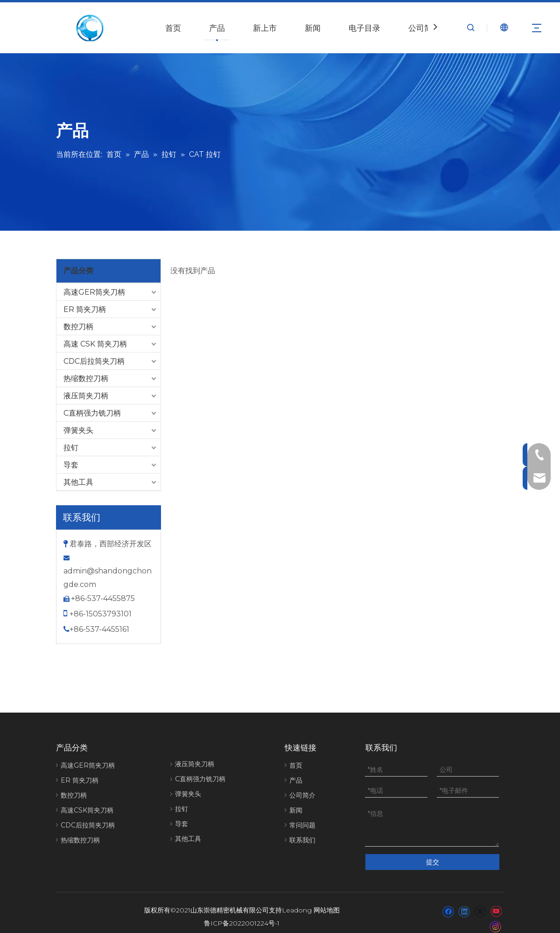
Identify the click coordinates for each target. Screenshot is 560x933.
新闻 (313, 28)
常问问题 (302, 825)
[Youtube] (496, 905)
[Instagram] (496, 919)
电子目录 (364, 28)
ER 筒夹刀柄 (85, 309)
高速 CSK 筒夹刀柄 (95, 344)
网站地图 (327, 904)
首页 (173, 28)
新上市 (265, 28)
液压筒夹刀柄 (86, 396)
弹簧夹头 (78, 430)
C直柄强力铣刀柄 (92, 413)
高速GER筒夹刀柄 (94, 292)
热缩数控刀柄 (86, 378)
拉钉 (71, 448)
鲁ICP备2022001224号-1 (242, 917)
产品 (217, 28)
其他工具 (78, 482)
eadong (299, 904)
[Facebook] (448, 905)
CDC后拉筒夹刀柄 (94, 361)
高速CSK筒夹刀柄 (87, 810)
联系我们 (302, 840)
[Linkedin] (464, 905)
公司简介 (424, 28)
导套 (71, 465)
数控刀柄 (78, 327)
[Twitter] (480, 905)
